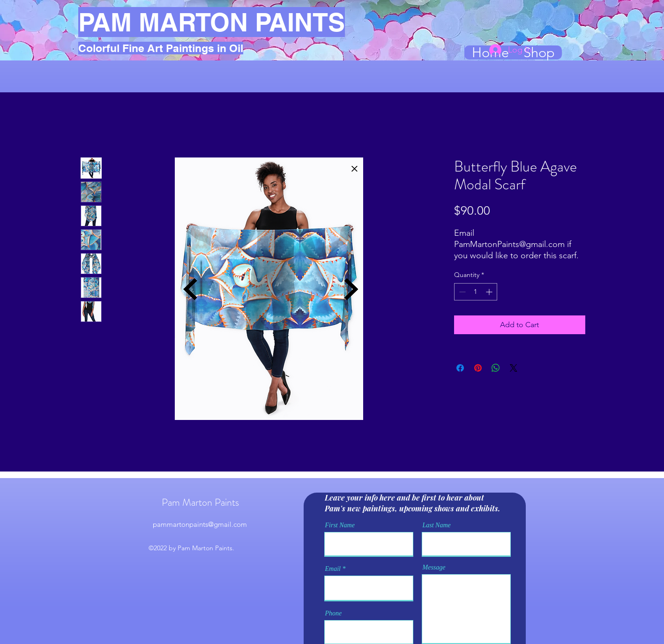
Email (333, 569)
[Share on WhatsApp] (496, 368)
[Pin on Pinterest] (478, 368)
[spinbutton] (476, 292)
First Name (340, 525)
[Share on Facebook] (460, 368)
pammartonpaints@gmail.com (200, 524)
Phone (334, 614)
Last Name (437, 525)
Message (434, 568)
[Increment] (490, 292)
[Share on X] (514, 368)
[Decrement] (461, 292)
